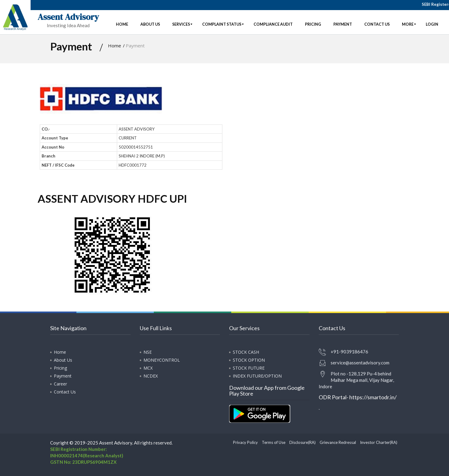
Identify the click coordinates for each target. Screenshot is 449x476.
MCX (148, 368)
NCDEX (151, 376)
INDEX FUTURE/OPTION (257, 376)
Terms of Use (274, 442)
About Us (63, 360)
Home (115, 46)
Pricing (60, 368)
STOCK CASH (246, 352)
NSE (148, 352)
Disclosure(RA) (302, 442)
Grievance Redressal (338, 442)
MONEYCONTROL (162, 360)
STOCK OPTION (249, 360)
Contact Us (65, 392)
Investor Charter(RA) (379, 442)
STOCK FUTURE (249, 368)
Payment (63, 376)
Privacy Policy (245, 442)
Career (60, 384)
